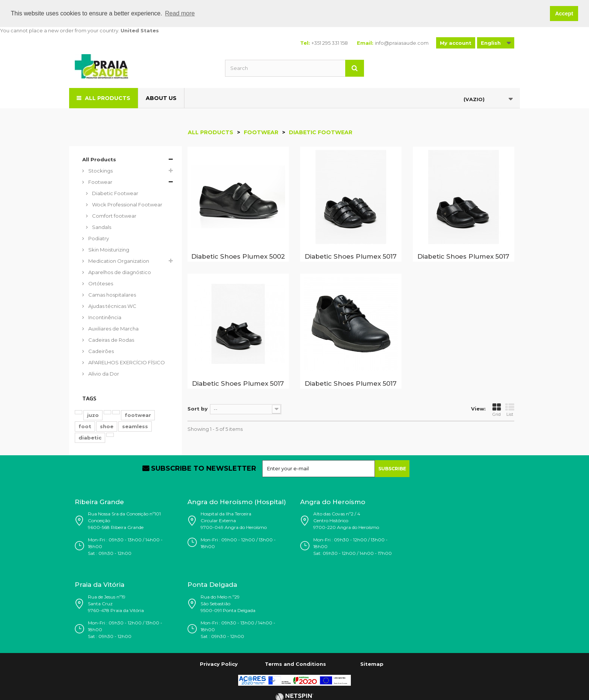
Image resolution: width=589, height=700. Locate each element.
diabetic (90, 437)
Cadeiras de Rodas (111, 339)
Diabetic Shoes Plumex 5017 (351, 256)
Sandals (101, 227)
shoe (107, 426)
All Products (108, 98)
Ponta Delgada (212, 585)
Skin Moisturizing (108, 249)
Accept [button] (564, 14)
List (510, 410)
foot (85, 426)
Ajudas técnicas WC (112, 306)
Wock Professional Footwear (127, 204)
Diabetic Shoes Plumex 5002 (238, 256)
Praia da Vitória (100, 585)
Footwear (100, 182)
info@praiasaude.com (402, 42)
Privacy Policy (219, 664)
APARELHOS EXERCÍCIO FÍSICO (126, 362)
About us (161, 98)
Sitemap (372, 664)
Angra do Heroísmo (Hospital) (237, 502)
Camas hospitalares (112, 294)
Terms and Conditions (295, 664)
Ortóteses (100, 283)
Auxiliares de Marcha (113, 328)
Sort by (198, 409)
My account (456, 42)
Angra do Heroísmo (333, 502)
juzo (93, 415)
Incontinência (104, 317)
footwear (138, 415)
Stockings (100, 170)
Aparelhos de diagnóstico (119, 272)
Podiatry (98, 238)
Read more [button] (180, 13)
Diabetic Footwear (115, 193)
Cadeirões (100, 351)
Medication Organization (118, 261)
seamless (135, 426)
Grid (497, 410)
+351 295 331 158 (330, 42)
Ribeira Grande (99, 502)
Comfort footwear (114, 215)
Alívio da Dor (103, 373)
